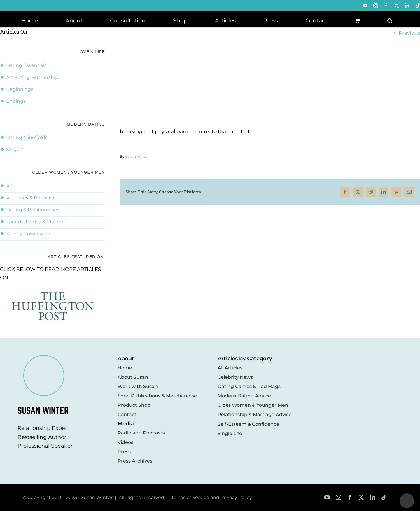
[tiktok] (384, 497)
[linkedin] (373, 497)
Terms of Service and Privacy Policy (212, 497)
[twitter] (361, 497)
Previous (409, 33)
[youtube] (327, 497)
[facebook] (350, 497)
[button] (390, 20)
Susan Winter (137, 156)
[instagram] (338, 497)
